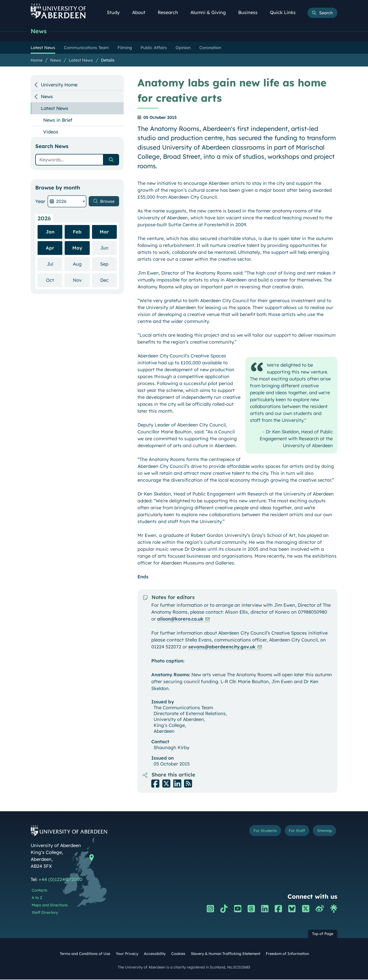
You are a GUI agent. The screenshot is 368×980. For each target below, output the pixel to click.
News (39, 31)
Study (116, 12)
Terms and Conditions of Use (85, 954)
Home (37, 61)
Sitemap (322, 832)
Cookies (178, 954)
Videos (51, 132)
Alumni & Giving (211, 12)
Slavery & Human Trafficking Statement (226, 954)
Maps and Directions (50, 906)
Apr (50, 248)
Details (108, 61)
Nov (81, 280)
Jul (55, 264)
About (142, 12)
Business (251, 12)
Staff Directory (45, 913)
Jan (50, 232)
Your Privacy (127, 954)
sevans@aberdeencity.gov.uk (222, 647)
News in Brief (58, 121)
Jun (108, 248)
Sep (108, 264)
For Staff (289, 832)
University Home (59, 85)
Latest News (81, 61)
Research (171, 12)
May (77, 248)
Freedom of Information (287, 954)
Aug (81, 264)
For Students (251, 832)
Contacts (39, 891)
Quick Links (286, 12)
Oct (54, 280)
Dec (108, 280)
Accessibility (155, 954)
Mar (104, 232)
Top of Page (323, 934)
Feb (77, 232)
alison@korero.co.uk (180, 619)
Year (40, 202)
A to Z (37, 898)
